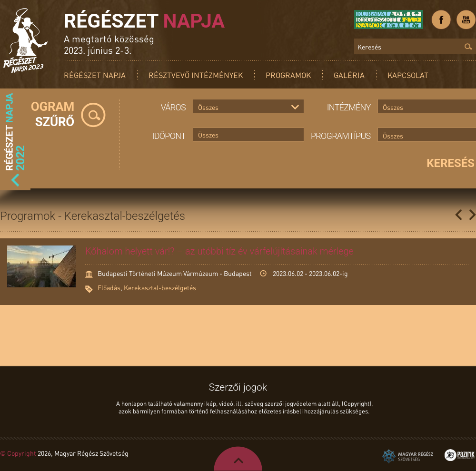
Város (173, 107)
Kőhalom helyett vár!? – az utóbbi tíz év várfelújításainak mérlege (219, 251)
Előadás (109, 287)
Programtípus (341, 136)
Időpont (169, 136)
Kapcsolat (408, 75)
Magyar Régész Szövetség (407, 456)
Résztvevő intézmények (196, 75)
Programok (288, 75)
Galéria (349, 75)
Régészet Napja (95, 75)
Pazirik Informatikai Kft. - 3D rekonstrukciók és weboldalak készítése (460, 455)
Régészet (144, 21)
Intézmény (349, 107)
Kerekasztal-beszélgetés (160, 287)
